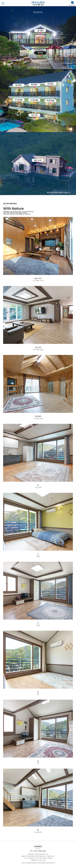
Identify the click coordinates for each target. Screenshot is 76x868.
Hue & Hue (38, 3)
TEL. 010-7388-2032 (38, 851)
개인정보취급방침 (31, 863)
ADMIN (23, 863)
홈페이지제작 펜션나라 (48, 863)
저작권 (39, 863)
